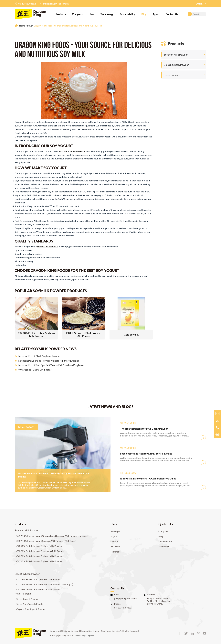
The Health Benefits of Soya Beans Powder (144, 429)
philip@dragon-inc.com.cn (56, 4)
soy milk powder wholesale (72, 151)
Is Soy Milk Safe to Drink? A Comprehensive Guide (148, 478)
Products (61, 14)
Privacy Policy (66, 635)
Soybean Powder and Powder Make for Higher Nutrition (47, 361)
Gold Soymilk (131, 335)
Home (22, 26)
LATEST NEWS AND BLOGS (111, 407)
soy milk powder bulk (47, 247)
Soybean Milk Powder (176, 55)
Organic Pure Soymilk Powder (31, 609)
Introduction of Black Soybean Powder (38, 356)
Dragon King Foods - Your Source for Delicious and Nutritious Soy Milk (68, 26)
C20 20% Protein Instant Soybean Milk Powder (39, 546)
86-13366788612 (27, 4)
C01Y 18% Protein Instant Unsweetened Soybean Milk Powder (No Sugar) (52, 536)
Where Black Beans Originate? (33, 370)
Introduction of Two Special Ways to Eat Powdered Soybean (49, 365)
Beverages (116, 531)
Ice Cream (115, 547)
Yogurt (114, 536)
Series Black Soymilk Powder (30, 604)
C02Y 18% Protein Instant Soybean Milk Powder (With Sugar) (46, 541)
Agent (156, 14)
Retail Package (172, 75)
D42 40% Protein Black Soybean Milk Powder (38, 589)
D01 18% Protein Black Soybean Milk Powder (84, 335)
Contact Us (172, 14)
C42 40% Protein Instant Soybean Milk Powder (36, 335)
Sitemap (54, 635)
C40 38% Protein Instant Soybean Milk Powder (39, 556)
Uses (92, 14)
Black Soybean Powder (176, 65)
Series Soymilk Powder (27, 599)
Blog (144, 14)
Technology (107, 14)
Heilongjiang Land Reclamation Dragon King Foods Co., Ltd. (91, 631)
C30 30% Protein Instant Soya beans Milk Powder (40, 551)
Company (77, 14)
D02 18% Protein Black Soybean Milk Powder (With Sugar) (45, 584)
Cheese (114, 541)
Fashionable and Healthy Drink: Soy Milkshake (146, 454)
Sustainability (127, 14)
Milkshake (116, 552)
